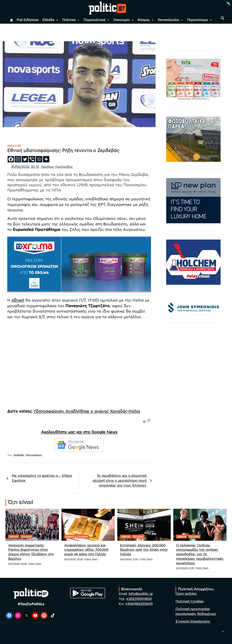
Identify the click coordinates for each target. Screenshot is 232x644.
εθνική (18, 300)
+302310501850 (139, 599)
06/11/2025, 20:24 (17, 564)
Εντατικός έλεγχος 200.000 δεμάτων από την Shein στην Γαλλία (144, 550)
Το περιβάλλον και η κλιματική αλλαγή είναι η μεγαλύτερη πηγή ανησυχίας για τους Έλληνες (119, 481)
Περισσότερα (200, 20)
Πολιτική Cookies (189, 602)
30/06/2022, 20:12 (25, 167)
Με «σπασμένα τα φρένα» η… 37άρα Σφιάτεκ (42, 478)
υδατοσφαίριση (34, 455)
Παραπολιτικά (97, 20)
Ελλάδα (51, 20)
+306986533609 (139, 604)
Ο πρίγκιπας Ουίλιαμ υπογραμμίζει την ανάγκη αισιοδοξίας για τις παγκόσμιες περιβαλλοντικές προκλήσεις (200, 555)
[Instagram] (18, 159)
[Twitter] (25, 159)
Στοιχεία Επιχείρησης (193, 622)
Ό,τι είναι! (26, 536)
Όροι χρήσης (186, 594)
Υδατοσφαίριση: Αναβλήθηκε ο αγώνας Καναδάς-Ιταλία (87, 411)
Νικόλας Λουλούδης (57, 167)
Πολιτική (71, 20)
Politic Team (35, 564)
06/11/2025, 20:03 (74, 559)
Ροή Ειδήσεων (28, 20)
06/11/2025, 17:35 (185, 568)
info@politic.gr (141, 594)
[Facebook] (11, 159)
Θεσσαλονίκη (171, 20)
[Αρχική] (11, 20)
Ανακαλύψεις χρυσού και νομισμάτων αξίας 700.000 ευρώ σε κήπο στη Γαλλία (86, 550)
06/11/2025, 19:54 (129, 559)
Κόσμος (146, 20)
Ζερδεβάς (19, 455)
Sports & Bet (14, 146)
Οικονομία (124, 20)
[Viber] (32, 159)
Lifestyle (14, 536)
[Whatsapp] (39, 159)
